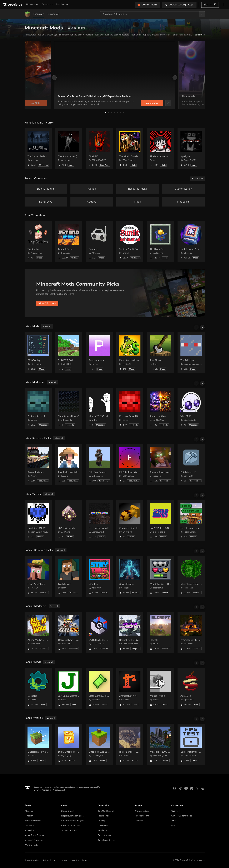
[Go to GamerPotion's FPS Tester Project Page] (191, 744)
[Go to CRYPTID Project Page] (99, 149)
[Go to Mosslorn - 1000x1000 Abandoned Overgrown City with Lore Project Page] (160, 744)
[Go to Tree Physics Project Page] (160, 353)
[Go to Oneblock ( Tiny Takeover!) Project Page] (38, 744)
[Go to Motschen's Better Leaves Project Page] (191, 576)
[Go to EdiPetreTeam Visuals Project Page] (130, 465)
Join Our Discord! (106, 811)
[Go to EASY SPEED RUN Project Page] (160, 520)
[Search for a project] (150, 14)
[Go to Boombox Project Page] (99, 242)
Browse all (197, 179)
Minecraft (29, 816)
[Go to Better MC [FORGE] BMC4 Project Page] (130, 632)
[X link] (197, 788)
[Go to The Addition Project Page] (191, 353)
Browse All (53, 14)
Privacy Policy (49, 860)
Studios (62, 5)
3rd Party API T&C (69, 830)
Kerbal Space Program (34, 835)
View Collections (47, 303)
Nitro (174, 826)
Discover (39, 14)
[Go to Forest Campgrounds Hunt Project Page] (191, 520)
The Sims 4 (30, 826)
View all (47, 326)
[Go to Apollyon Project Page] (191, 149)
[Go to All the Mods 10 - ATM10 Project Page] (38, 632)
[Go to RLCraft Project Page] (160, 632)
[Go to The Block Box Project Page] (160, 242)
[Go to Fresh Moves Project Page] (69, 576)
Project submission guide (72, 816)
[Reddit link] (203, 788)
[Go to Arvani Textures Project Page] (38, 465)
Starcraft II (29, 830)
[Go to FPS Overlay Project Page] (38, 353)
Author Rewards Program (73, 821)
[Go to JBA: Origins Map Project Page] (69, 520)
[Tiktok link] (180, 788)
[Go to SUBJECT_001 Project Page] (69, 353)
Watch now (152, 103)
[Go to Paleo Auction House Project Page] (130, 353)
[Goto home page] (13, 5)
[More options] (223, 5)
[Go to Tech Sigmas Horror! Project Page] (69, 409)
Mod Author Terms (79, 860)
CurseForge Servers (107, 840)
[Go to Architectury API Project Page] (130, 688)
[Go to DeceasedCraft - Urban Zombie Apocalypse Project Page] (69, 632)
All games (29, 811)
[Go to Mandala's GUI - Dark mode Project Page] (160, 576)
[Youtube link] (186, 788)
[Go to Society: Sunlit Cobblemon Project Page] (130, 242)
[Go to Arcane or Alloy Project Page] (160, 409)
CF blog (101, 821)
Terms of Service (32, 860)
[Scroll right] (202, 327)
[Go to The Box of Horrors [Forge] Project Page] (160, 149)
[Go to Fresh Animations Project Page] (38, 576)
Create (47, 5)
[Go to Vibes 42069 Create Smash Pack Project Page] (99, 409)
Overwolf (176, 811)
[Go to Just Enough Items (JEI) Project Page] (69, 688)
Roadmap (102, 830)
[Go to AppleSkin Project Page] (191, 688)
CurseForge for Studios (182, 816)
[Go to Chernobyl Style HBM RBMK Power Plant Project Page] (130, 520)
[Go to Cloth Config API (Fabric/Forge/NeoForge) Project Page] (99, 688)
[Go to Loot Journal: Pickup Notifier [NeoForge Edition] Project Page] (191, 242)
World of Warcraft (33, 821)
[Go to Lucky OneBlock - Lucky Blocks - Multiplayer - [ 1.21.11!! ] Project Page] (69, 744)
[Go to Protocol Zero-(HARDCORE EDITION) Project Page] (130, 409)
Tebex (174, 821)
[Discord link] (192, 788)
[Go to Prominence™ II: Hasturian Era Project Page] (191, 632)
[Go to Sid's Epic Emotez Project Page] (99, 465)
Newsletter (103, 826)
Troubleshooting (142, 816)
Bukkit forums (104, 835)
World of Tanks (31, 845)
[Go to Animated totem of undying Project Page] (160, 465)
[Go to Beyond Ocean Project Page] (69, 242)
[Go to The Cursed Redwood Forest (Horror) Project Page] (38, 149)
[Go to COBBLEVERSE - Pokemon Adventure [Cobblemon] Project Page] (99, 632)
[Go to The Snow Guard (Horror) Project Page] (69, 149)
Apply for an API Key (71, 826)
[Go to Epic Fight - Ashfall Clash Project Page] (69, 465)
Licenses (63, 860)
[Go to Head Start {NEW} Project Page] (38, 520)
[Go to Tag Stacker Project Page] (38, 242)
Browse (32, 5)
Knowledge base (142, 811)
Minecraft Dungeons (34, 840)
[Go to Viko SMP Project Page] (191, 409)
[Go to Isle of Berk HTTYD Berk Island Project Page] (130, 744)
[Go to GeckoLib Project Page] (38, 688)
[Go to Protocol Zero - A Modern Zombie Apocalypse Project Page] (38, 409)
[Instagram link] (175, 788)
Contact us (140, 821)
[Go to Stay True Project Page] (99, 576)
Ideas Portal (103, 816)
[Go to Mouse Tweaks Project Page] (160, 688)
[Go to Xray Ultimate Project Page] (130, 576)
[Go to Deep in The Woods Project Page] (99, 520)
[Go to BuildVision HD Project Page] (191, 465)
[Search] (202, 14)
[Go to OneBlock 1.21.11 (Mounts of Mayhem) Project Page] (99, 744)
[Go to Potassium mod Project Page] (99, 353)
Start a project (68, 811)
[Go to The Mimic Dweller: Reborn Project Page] (130, 149)
